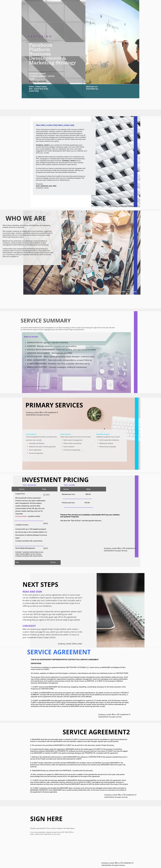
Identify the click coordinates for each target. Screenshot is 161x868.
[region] (53, 42)
